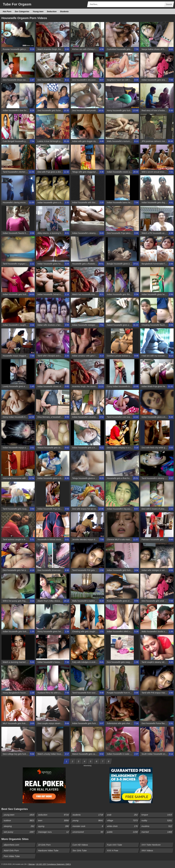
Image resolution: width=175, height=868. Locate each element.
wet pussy (19, 832)
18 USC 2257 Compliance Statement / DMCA (53, 864)
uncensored (88, 832)
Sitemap (32, 864)
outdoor (19, 820)
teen (54, 820)
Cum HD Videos (80, 845)
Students (64, 11)
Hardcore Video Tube (48, 850)
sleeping (19, 826)
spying (54, 826)
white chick (123, 826)
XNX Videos (147, 850)
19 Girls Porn (45, 845)
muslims (157, 826)
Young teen (38, 11)
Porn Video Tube (12, 856)
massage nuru (54, 832)
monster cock (88, 826)
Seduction (52, 11)
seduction (54, 815)
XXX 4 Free (113, 850)
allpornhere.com (12, 845)
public (123, 832)
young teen (19, 815)
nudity (157, 820)
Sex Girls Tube (80, 850)
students (88, 815)
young (88, 820)
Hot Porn (7, 11)
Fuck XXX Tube (114, 845)
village (123, 820)
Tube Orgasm (17, 4)
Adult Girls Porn (11, 850)
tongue (157, 815)
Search (169, 4)
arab (123, 815)
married (157, 832)
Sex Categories (22, 11)
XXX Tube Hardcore (151, 845)
